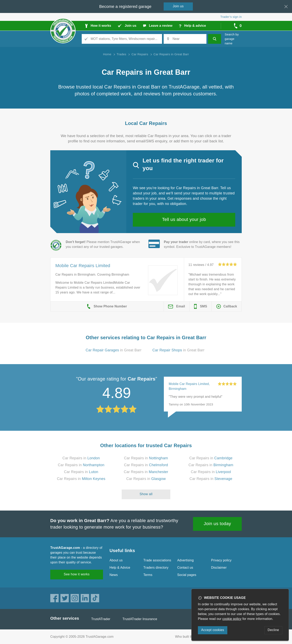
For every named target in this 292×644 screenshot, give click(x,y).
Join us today (217, 524)
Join (178, 6)
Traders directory (156, 568)
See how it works (77, 574)
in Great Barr (114, 350)
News (114, 575)
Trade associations (157, 560)
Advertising (185, 560)
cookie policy (232, 619)
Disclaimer (219, 568)
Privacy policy (221, 560)
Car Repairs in (81, 458)
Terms (148, 575)
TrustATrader (101, 619)
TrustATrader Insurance (140, 619)
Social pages (187, 575)
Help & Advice (120, 568)
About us (116, 560)
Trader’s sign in (231, 17)
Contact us (185, 568)
